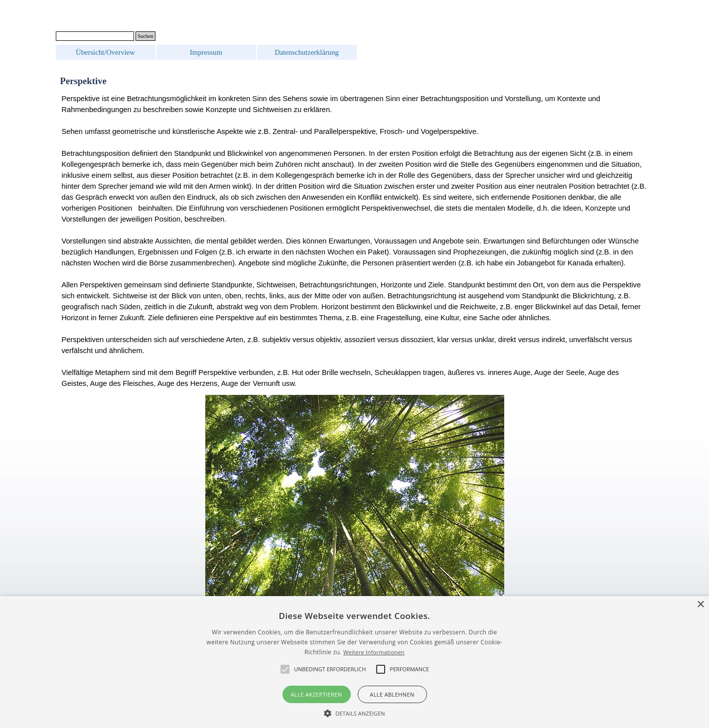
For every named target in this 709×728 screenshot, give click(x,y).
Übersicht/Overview (105, 52)
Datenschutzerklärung (307, 52)
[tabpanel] (355, 241)
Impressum (206, 52)
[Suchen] (95, 36)
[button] (354, 712)
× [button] (700, 605)
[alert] (354, 662)
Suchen (145, 36)
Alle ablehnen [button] (392, 694)
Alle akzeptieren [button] (317, 694)
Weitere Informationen (374, 652)
